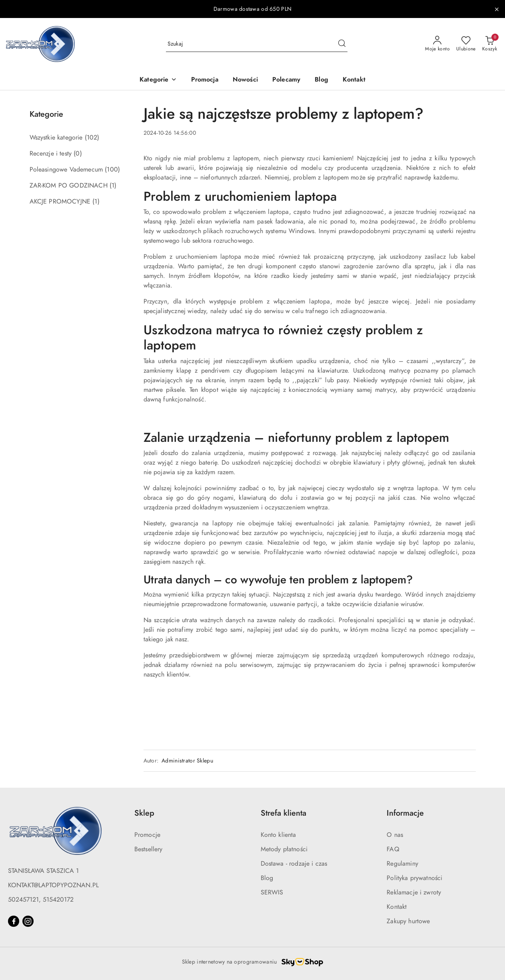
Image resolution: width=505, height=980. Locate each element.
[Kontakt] (354, 80)
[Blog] (321, 80)
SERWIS (272, 892)
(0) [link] (78, 154)
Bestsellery (149, 849)
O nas (395, 835)
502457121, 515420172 (41, 900)
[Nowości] (245, 80)
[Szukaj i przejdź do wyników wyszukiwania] (342, 44)
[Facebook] (14, 921)
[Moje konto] (437, 44)
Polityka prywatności (414, 878)
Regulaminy (402, 864)
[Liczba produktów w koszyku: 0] (490, 44)
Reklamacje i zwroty (414, 892)
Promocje (147, 835)
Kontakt (397, 907)
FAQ (393, 849)
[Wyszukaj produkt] (257, 44)
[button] (158, 80)
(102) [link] (92, 138)
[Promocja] (205, 80)
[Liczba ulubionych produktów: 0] (466, 44)
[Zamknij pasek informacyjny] (497, 9)
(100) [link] (112, 170)
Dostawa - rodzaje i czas (294, 864)
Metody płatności (284, 849)
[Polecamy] (286, 80)
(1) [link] (113, 186)
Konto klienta (278, 835)
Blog (267, 878)
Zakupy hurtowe (408, 921)
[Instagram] (28, 921)
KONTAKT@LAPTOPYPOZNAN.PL (53, 885)
